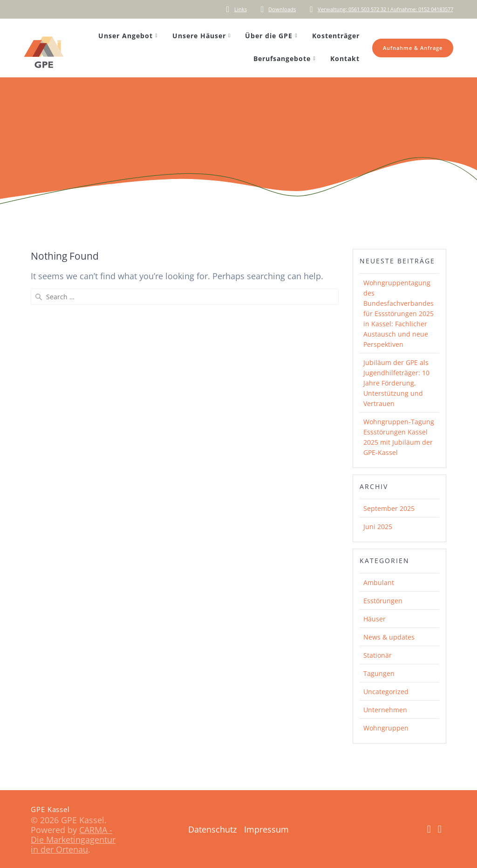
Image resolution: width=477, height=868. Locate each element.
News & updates (389, 637)
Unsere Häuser (199, 36)
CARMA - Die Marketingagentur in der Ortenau (73, 840)
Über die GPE (269, 36)
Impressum (266, 829)
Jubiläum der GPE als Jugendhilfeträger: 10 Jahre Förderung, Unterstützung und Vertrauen (396, 383)
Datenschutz (212, 829)
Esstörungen (383, 601)
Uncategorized (386, 692)
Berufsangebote (282, 59)
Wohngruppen (386, 728)
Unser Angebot (126, 36)
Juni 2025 (378, 527)
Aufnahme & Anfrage (413, 48)
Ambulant (379, 582)
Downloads (282, 9)
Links (241, 9)
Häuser (375, 619)
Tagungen (379, 673)
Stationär (378, 655)
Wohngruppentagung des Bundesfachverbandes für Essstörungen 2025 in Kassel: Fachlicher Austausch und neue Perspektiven (399, 313)
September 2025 (389, 508)
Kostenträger (336, 36)
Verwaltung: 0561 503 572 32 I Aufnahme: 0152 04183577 (385, 9)
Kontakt (345, 59)
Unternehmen (385, 710)
